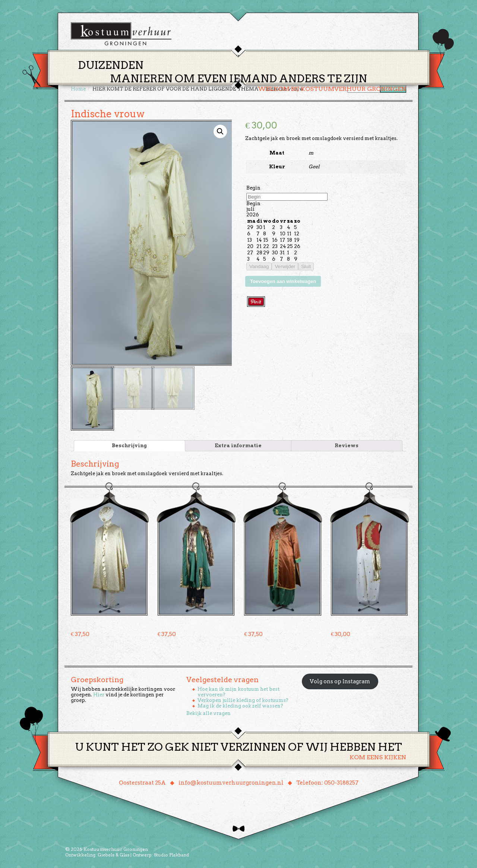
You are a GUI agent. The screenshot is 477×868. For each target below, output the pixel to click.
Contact (342, 57)
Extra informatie (238, 445)
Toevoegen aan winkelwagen (283, 281)
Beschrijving (129, 445)
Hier (99, 694)
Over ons (308, 57)
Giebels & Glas (113, 854)
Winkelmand (384, 57)
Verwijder (285, 266)
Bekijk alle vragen (209, 713)
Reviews (347, 445)
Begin (253, 188)
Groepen (273, 57)
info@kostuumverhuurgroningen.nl (231, 782)
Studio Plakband (171, 854)
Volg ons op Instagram (340, 681)
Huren (243, 57)
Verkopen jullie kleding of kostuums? (243, 700)
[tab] (129, 445)
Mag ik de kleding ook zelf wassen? (240, 705)
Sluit (306, 266)
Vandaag (259, 266)
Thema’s (212, 57)
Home (183, 57)
